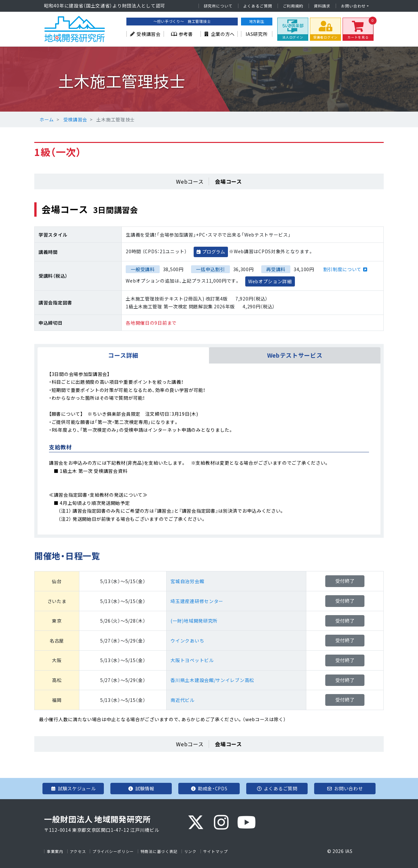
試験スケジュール (73, 788)
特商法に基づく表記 (159, 851)
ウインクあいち (187, 641)
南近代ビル (183, 700)
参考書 (182, 34)
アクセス (78, 851)
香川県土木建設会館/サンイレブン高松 (212, 680)
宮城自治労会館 (187, 581)
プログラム (214, 252)
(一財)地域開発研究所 (194, 621)
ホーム (47, 119)
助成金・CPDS (209, 788)
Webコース (190, 181)
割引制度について (343, 269)
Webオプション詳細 (270, 281)
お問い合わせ (353, 6)
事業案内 (55, 851)
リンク (190, 851)
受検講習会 (145, 34)
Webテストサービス (295, 355)
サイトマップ (216, 851)
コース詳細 (123, 355)
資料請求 (322, 6)
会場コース (228, 181)
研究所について (218, 6)
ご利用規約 (293, 6)
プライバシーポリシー (113, 851)
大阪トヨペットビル (192, 660)
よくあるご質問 (258, 6)
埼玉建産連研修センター (197, 601)
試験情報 (141, 788)
